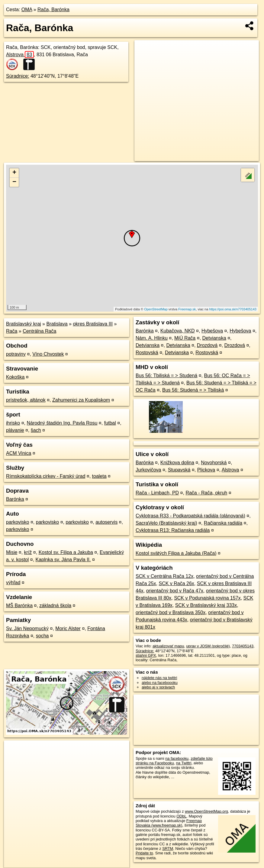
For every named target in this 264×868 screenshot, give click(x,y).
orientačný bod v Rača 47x (175, 591)
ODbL (181, 816)
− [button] (14, 182)
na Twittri (184, 763)
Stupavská (179, 470)
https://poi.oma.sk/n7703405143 (233, 309)
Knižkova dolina (177, 463)
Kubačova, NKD (178, 331)
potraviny (16, 354)
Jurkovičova (148, 470)
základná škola (55, 606)
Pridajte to (144, 853)
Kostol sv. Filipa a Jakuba (66, 552)
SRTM (168, 849)
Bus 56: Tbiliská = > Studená (166, 376)
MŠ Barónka (19, 606)
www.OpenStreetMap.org (206, 811)
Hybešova (212, 331)
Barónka (15, 499)
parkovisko (18, 522)
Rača (12, 331)
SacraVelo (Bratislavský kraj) (166, 523)
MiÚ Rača (185, 338)
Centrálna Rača (39, 331)
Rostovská (147, 353)
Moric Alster (68, 628)
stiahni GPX (146, 655)
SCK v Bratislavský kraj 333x (206, 605)
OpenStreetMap (156, 309)
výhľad (13, 583)
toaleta (99, 476)
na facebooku (177, 758)
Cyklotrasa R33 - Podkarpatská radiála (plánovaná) (190, 516)
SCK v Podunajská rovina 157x (207, 598)
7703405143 (243, 646)
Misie (12, 552)
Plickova (206, 470)
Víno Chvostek (48, 354)
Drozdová (207, 345)
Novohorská (214, 463)
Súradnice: (18, 76)
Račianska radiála (223, 523)
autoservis (106, 522)
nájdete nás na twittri (159, 678)
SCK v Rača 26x (176, 583)
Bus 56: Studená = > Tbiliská (193, 390)
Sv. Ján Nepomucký (27, 628)
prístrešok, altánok (26, 400)
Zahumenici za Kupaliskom (81, 400)
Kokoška (15, 377)
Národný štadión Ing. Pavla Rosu (62, 423)
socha (42, 636)
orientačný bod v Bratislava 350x (171, 612)
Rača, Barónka (53, 10)
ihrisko (13, 423)
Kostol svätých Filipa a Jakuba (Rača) (176, 553)
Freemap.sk (187, 309)
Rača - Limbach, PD (157, 493)
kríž (28, 552)
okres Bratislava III (93, 324)
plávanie (15, 430)
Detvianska (214, 338)
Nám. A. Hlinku (152, 338)
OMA (27, 10)
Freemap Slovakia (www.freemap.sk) (169, 823)
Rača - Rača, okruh (206, 493)
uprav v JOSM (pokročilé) (208, 646)
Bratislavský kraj (24, 324)
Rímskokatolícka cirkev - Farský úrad (46, 476)
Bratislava (57, 324)
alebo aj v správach (158, 687)
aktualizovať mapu (168, 646)
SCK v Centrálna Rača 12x (164, 576)
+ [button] (14, 173)
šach (36, 430)
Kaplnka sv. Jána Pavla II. (63, 560)
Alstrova (20, 55)
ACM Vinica (19, 453)
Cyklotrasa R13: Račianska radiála (173, 530)
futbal (110, 423)
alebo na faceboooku (160, 683)
